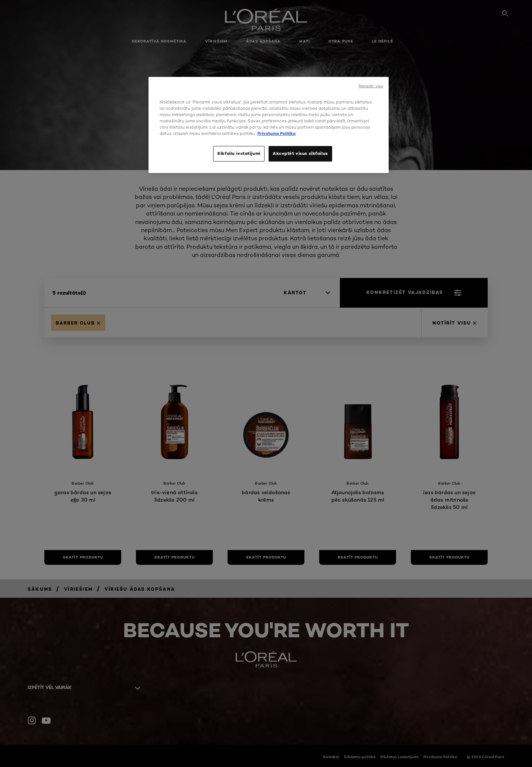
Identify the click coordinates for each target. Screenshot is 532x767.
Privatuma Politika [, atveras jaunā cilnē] (277, 133)
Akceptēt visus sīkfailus (300, 153)
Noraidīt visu (371, 86)
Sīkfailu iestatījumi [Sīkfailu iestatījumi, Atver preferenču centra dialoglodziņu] (239, 153)
